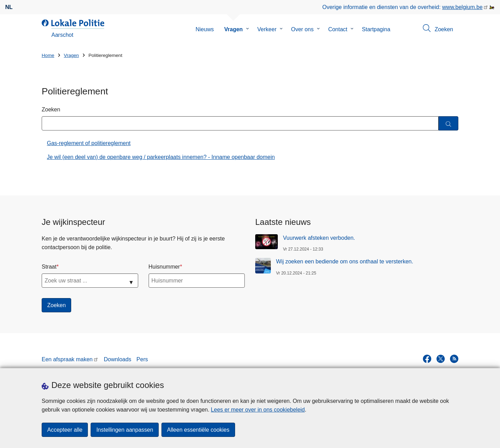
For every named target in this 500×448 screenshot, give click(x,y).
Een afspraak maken (67, 359)
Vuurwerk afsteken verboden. (319, 238)
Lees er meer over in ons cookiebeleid (258, 410)
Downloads (118, 359)
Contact (338, 29)
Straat (49, 267)
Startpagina (376, 29)
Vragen (234, 29)
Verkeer (267, 29)
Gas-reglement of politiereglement (89, 143)
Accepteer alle (65, 430)
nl (9, 7)
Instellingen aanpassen (125, 430)
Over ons (302, 29)
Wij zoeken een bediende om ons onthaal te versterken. (345, 261)
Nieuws (205, 29)
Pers (142, 359)
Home (48, 55)
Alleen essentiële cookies (198, 430)
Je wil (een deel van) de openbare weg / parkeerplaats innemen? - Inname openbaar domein (161, 157)
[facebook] (427, 359)
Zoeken (51, 109)
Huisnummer (164, 267)
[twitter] (441, 359)
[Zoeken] (448, 123)
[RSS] (454, 359)
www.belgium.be (462, 7)
